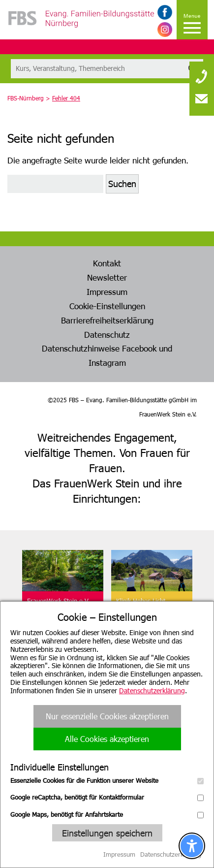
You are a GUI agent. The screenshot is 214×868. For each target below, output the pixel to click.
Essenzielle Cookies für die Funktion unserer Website (107, 780)
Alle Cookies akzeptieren (107, 739)
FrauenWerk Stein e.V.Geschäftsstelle (58, 605)
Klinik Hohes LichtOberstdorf (141, 605)
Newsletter (107, 277)
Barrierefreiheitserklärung (107, 320)
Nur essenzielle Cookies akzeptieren (107, 716)
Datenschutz (107, 334)
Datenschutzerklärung (152, 691)
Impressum (107, 291)
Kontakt (107, 263)
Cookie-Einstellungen (107, 306)
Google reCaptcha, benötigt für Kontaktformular (107, 797)
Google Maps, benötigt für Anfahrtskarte (107, 814)
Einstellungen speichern (107, 833)
